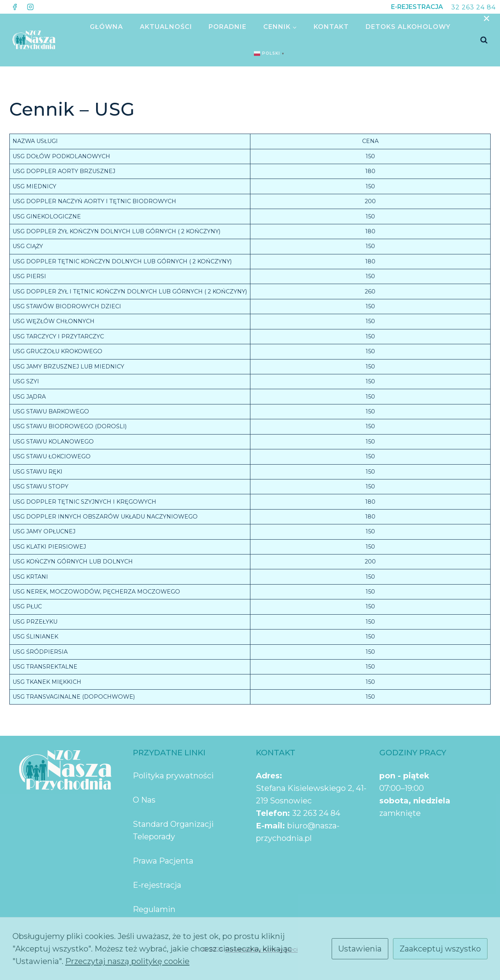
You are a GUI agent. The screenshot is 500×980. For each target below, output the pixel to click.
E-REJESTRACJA (417, 7)
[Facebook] (15, 7)
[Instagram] (30, 7)
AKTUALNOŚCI (166, 27)
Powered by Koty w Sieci (261, 949)
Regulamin (154, 909)
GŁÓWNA (106, 27)
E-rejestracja (157, 885)
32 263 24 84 (473, 7)
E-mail (269, 826)
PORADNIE (228, 27)
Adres (268, 776)
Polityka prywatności (173, 776)
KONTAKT (331, 27)
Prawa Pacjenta (163, 861)
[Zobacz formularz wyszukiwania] (484, 40)
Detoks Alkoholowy (408, 27)
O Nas (144, 800)
